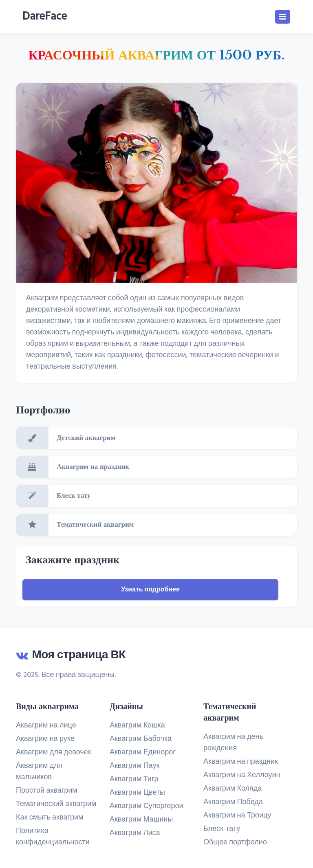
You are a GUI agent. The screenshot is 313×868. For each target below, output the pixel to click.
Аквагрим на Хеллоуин (242, 776)
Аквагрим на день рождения (233, 743)
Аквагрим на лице (46, 726)
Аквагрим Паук (134, 766)
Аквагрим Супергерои (147, 806)
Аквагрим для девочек (54, 753)
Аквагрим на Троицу (237, 816)
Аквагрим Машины (141, 820)
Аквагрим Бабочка (141, 739)
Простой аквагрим (47, 791)
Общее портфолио (235, 843)
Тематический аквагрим (56, 804)
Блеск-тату (222, 829)
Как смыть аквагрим (50, 818)
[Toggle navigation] (283, 17)
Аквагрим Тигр (134, 780)
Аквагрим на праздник (241, 762)
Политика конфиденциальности (53, 837)
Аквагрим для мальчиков (39, 772)
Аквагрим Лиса (135, 833)
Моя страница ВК (71, 655)
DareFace (45, 17)
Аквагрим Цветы (137, 793)
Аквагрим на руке (45, 739)
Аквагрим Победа (233, 802)
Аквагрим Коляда (233, 789)
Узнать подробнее (150, 590)
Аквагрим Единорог (143, 753)
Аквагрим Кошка (137, 726)
